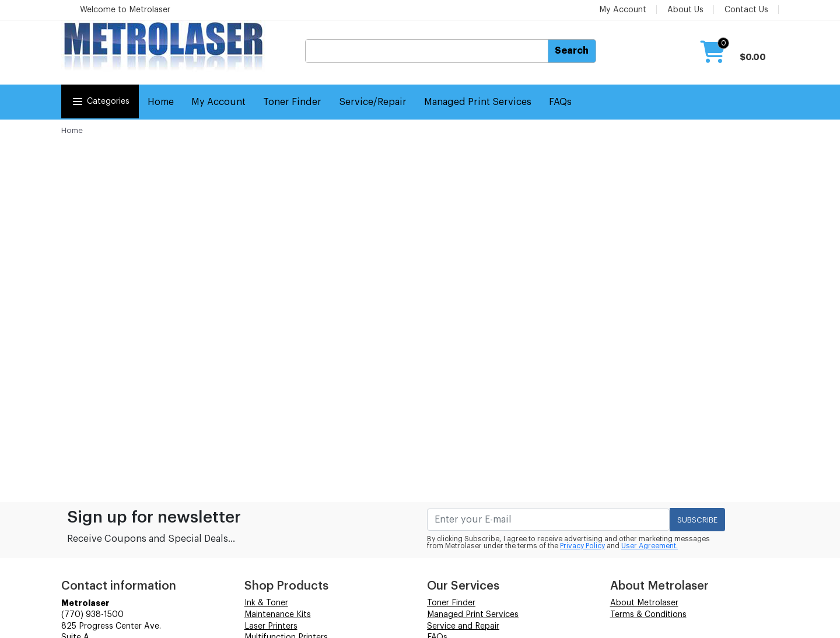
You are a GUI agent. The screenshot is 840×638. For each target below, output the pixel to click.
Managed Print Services (478, 102)
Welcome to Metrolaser (125, 10)
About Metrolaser (644, 603)
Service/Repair (373, 102)
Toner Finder (292, 102)
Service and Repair (463, 626)
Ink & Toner (266, 603)
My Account (623, 10)
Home (161, 102)
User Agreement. (650, 546)
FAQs (560, 102)
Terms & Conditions (648, 615)
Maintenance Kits (278, 615)
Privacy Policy (582, 546)
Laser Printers (271, 626)
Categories (100, 101)
